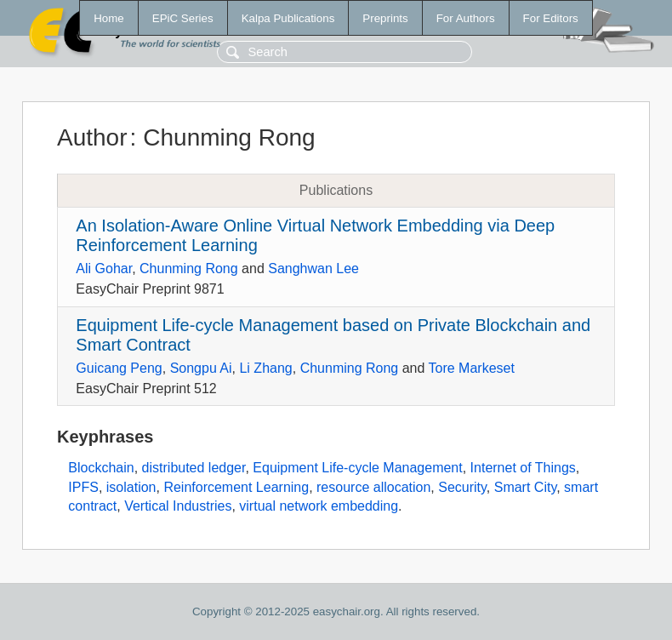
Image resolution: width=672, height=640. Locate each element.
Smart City (525, 487)
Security (462, 487)
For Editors (551, 18)
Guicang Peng (119, 368)
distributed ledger (194, 468)
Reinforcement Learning (236, 487)
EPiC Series (183, 18)
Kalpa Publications (288, 18)
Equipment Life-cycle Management (357, 468)
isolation (131, 487)
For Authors (466, 18)
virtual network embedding (319, 506)
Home (109, 18)
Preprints (385, 18)
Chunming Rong (189, 269)
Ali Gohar (104, 269)
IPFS (83, 487)
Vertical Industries (178, 506)
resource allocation (373, 487)
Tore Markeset (472, 368)
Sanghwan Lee (313, 269)
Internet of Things (523, 468)
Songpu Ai (201, 368)
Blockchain (101, 468)
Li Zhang (265, 368)
